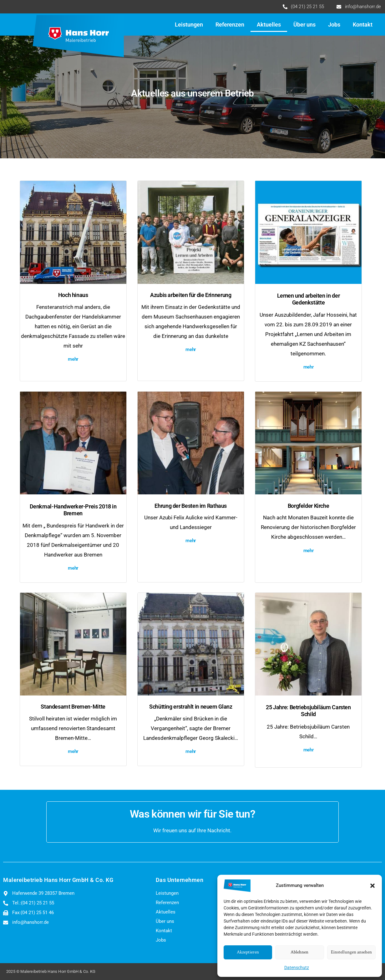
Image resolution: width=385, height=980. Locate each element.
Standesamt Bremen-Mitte (73, 707)
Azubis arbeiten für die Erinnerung (191, 295)
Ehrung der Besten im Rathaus (191, 506)
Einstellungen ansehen (351, 952)
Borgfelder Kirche (309, 506)
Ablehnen (299, 952)
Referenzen (230, 25)
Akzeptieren (248, 952)
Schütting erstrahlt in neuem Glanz (191, 707)
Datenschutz (297, 968)
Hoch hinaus (73, 295)
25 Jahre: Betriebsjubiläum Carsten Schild (308, 711)
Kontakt (363, 25)
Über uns (304, 25)
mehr (73, 359)
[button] (372, 886)
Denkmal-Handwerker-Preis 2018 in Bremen (73, 510)
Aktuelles (269, 25)
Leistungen (189, 25)
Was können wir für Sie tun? (192, 814)
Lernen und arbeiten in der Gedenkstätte (308, 299)
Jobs (334, 25)
